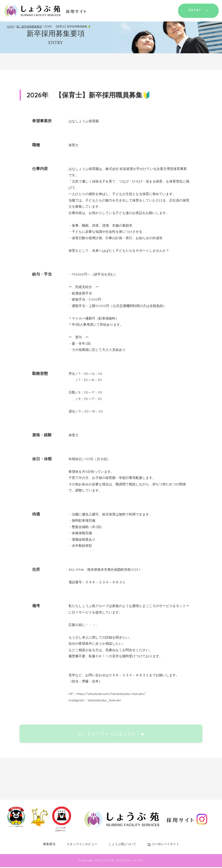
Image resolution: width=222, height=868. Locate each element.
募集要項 (49, 845)
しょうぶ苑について (122, 845)
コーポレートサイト (163, 845)
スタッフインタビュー (82, 845)
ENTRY (197, 11)
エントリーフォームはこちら (111, 737)
